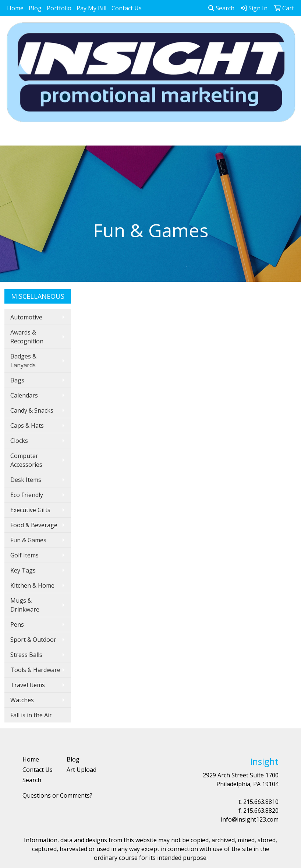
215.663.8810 (261, 802)
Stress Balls (26, 655)
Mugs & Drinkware (25, 605)
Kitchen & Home (32, 585)
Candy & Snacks (32, 410)
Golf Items (24, 555)
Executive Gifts (30, 510)
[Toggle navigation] (11, 137)
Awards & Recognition (27, 337)
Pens (17, 624)
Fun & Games (28, 540)
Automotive (26, 317)
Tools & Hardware (35, 670)
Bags (17, 380)
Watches (22, 700)
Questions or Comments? (57, 795)
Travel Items (28, 685)
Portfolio (59, 8)
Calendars (24, 395)
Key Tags (23, 570)
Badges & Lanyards (23, 361)
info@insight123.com (250, 819)
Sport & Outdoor (33, 640)
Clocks (19, 441)
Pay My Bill (91, 8)
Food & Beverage (34, 525)
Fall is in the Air (31, 715)
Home (15, 8)
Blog (35, 8)
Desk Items (26, 480)
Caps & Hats (27, 426)
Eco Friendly (27, 495)
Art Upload (82, 770)
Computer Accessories (26, 460)
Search (221, 8)
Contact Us (127, 8)
